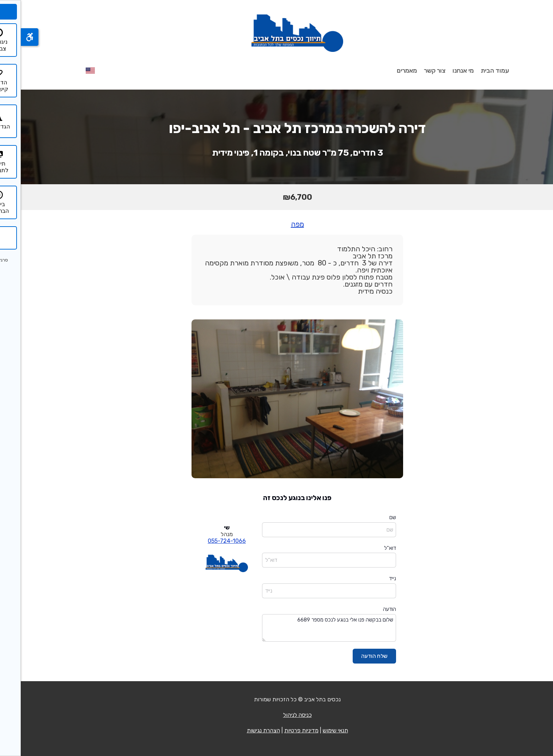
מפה (277, 224)
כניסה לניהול (277, 715)
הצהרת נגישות (243, 730)
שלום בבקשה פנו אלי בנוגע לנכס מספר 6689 (308, 628)
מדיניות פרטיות (281, 730)
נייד (372, 578)
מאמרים (386, 71)
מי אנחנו (442, 71)
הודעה (369, 609)
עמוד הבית (474, 71)
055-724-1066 (206, 541)
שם (372, 517)
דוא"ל (369, 548)
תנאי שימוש (315, 730)
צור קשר (414, 71)
